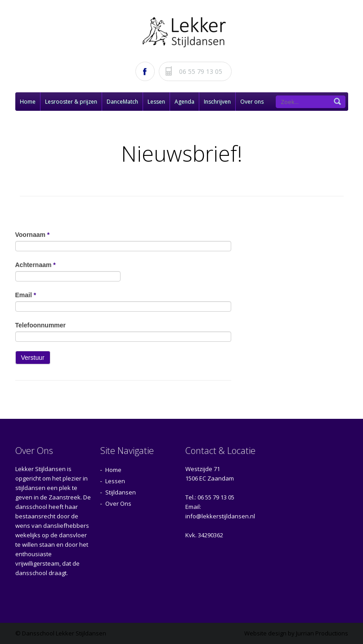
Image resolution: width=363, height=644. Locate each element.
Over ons (252, 102)
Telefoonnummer (41, 325)
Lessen (156, 102)
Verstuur (33, 358)
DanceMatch (122, 102)
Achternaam (36, 265)
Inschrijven (217, 102)
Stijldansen (121, 492)
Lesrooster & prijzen (71, 102)
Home (28, 102)
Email (26, 295)
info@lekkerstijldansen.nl (220, 516)
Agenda (184, 102)
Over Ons (118, 503)
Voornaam (33, 235)
